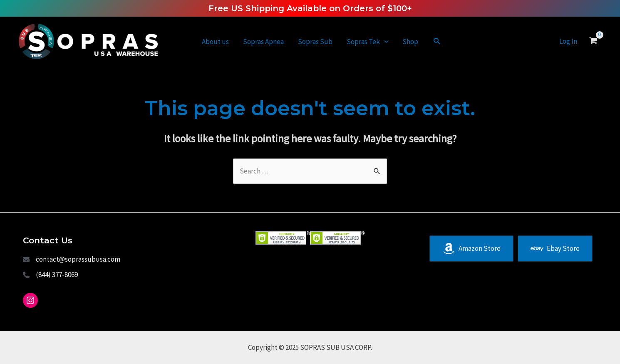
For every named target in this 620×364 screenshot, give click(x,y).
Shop (410, 42)
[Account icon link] (568, 41)
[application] (384, 42)
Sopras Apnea (263, 42)
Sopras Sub (315, 42)
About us (215, 42)
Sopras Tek (367, 42)
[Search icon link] (437, 42)
